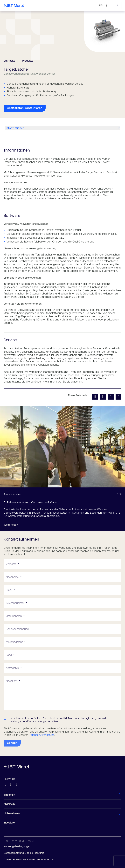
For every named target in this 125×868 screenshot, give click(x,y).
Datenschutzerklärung (42, 735)
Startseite (9, 61)
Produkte (28, 61)
